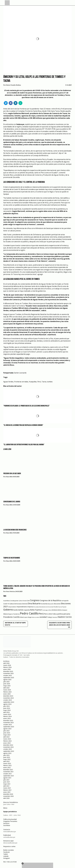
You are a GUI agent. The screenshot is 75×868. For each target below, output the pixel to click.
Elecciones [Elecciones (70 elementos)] (57, 604)
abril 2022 (6, 761)
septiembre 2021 (9, 776)
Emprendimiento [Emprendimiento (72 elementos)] (22, 607)
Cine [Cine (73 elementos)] (28, 601)
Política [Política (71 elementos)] (55, 614)
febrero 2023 (7, 741)
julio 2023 (6, 731)
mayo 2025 (7, 686)
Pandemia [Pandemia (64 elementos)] (16, 614)
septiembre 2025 (9, 678)
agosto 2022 (7, 753)
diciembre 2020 (8, 794)
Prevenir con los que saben (12, 474)
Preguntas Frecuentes (10, 821)
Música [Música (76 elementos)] (6, 614)
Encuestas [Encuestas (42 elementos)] (36, 607)
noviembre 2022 (8, 747)
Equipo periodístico (10, 812)
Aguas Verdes (8, 382)
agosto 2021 (7, 778)
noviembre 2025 (8, 673)
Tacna (44, 382)
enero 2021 (7, 792)
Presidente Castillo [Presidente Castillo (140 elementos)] (11, 617)
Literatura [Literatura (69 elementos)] (54, 610)
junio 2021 (7, 782)
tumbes (50, 382)
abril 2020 (6, 798)
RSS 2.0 (10, 862)
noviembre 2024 (8, 698)
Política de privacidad (10, 819)
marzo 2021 (7, 788)
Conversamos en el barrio (12, 502)
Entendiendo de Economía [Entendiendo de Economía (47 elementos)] (46, 607)
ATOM (14, 862)
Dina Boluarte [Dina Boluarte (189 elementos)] (34, 603)
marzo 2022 (7, 763)
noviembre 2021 (8, 772)
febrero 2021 (7, 790)
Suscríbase (7, 825)
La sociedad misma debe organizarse (15, 530)
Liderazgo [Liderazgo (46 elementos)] (45, 610)
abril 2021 (6, 786)
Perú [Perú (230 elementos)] (41, 614)
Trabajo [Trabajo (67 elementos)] (50, 617)
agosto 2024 (7, 704)
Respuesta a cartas (9, 846)
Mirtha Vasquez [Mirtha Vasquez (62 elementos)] (62, 610)
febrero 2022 (7, 765)
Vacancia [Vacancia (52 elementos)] (55, 617)
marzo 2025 (7, 690)
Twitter (6, 854)
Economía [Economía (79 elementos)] (44, 604)
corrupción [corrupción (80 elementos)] (65, 601)
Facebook (6, 852)
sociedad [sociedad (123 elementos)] (43, 617)
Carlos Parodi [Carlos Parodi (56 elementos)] (23, 601)
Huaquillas (33, 382)
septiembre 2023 (9, 727)
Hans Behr (9, 477)
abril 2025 (6, 688)
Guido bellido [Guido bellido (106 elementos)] (18, 610)
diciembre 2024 (8, 696)
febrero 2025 (7, 692)
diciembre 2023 (8, 720)
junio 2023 (7, 733)
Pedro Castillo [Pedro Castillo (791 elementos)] (29, 613)
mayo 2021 (7, 784)
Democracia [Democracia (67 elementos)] (18, 604)
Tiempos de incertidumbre (12, 558)
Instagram (7, 858)
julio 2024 (6, 706)
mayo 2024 (7, 710)
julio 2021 (6, 780)
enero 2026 (7, 669)
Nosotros (6, 823)
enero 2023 (7, 743)
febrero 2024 (7, 716)
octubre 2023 (8, 725)
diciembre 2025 (8, 671)
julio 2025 (6, 682)
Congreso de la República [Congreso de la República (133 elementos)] (50, 600)
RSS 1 (5, 862)
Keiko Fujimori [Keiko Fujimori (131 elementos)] (36, 610)
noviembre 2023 (8, 723)
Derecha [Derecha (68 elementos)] (25, 604)
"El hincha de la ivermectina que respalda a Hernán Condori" (23, 425)
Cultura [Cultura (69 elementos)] (12, 604)
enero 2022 (7, 768)
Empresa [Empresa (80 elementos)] (30, 607)
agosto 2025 (7, 680)
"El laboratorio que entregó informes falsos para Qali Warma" (24, 445)
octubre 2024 (8, 700)
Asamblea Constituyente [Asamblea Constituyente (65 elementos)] (11, 601)
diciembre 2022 (8, 745)
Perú (39, 382)
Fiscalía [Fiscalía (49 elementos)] (56, 607)
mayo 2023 (7, 735)
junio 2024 (7, 708)
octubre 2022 (8, 749)
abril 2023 (6, 737)
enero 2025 (7, 694)
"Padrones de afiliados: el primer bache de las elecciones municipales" (26, 406)
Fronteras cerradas (21, 382)
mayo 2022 (7, 759)
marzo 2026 (7, 665)
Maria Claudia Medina (14, 85)
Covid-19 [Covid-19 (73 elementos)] (6, 604)
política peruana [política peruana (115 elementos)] (64, 614)
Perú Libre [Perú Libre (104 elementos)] (48, 614)
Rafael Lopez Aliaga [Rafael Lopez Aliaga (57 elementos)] (26, 617)
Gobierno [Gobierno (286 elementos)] (8, 610)
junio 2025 (7, 684)
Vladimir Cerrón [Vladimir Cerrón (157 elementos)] (65, 617)
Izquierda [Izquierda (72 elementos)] (27, 610)
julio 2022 (6, 755)
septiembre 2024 (9, 702)
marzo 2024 (7, 714)
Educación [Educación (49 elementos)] (51, 604)
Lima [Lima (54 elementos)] (50, 610)
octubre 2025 (8, 675)
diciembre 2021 (8, 770)
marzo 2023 (7, 739)
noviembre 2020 (8, 796)
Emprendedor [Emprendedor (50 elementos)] (12, 607)
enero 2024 (7, 718)
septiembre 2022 (9, 751)
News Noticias (11, 592)
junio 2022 (7, 757)
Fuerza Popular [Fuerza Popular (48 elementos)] (62, 607)
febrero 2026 (7, 667)
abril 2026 (6, 663)
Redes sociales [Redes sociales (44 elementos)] (35, 617)
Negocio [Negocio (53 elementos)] (11, 614)
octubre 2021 (8, 774)
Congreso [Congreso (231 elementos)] (35, 600)
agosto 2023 (7, 729)
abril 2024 (6, 712)
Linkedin (6, 856)
